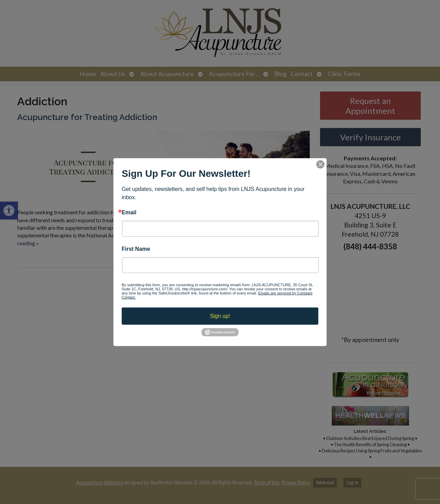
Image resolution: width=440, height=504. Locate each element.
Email (129, 212)
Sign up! (220, 316)
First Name (136, 249)
